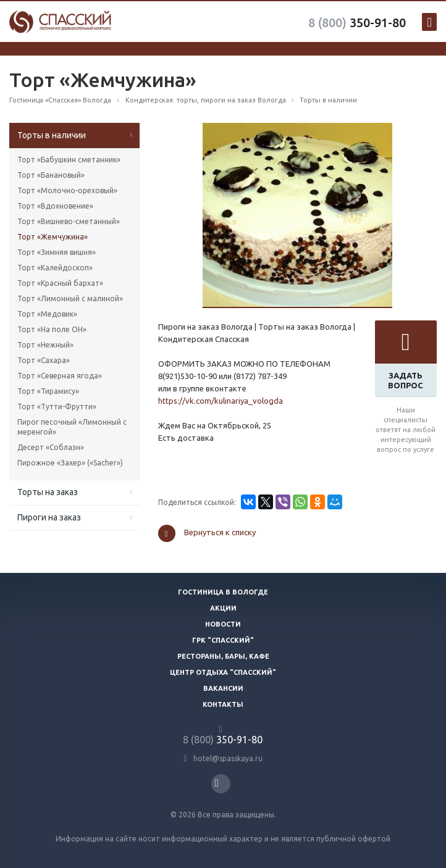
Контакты (223, 704)
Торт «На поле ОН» (52, 329)
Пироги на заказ (49, 517)
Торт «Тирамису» (48, 391)
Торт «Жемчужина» (53, 237)
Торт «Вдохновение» (55, 206)
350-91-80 (357, 23)
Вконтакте (217, 783)
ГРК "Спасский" (223, 640)
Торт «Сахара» (44, 360)
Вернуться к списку (207, 533)
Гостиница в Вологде (223, 592)
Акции (223, 608)
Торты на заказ (48, 492)
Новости (223, 624)
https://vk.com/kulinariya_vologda (221, 401)
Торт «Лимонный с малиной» (70, 298)
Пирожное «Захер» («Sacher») (70, 463)
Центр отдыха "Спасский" (223, 672)
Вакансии (223, 688)
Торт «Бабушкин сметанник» (69, 160)
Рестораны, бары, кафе (223, 656)
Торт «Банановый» (51, 175)
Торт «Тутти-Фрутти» (57, 407)
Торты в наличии (52, 135)
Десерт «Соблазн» (51, 447)
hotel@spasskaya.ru (228, 758)
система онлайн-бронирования (77, 49)
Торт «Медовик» (47, 314)
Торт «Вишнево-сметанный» (69, 221)
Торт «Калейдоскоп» (55, 268)
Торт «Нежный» (45, 345)
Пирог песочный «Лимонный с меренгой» (72, 427)
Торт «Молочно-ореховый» (67, 190)
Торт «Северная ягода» (60, 376)
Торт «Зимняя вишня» (57, 252)
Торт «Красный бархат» (60, 283)
